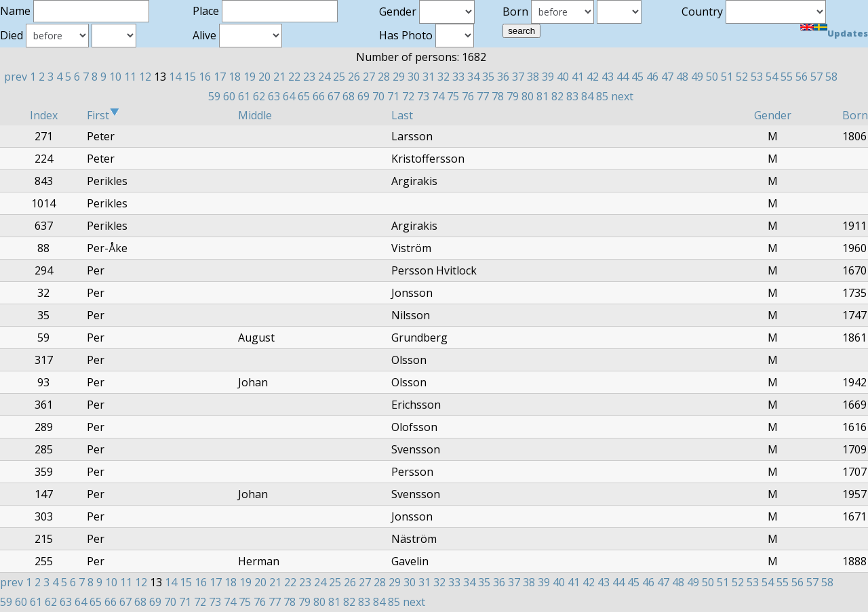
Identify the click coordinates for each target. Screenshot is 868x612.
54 (772, 77)
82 (557, 96)
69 (363, 96)
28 (384, 77)
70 (378, 96)
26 (354, 77)
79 (513, 96)
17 (220, 77)
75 (453, 96)
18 (235, 77)
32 (443, 77)
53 (757, 77)
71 (393, 96)
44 (623, 77)
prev (16, 77)
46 (652, 77)
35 (488, 77)
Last (402, 115)
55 (787, 77)
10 (115, 77)
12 (145, 77)
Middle (255, 115)
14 (175, 77)
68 (349, 96)
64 (289, 96)
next (622, 96)
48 (682, 77)
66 (319, 96)
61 (244, 96)
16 (205, 77)
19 (250, 77)
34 (473, 77)
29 (399, 77)
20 (264, 77)
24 (324, 77)
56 (802, 77)
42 (593, 77)
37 (518, 77)
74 (438, 96)
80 (528, 96)
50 (712, 77)
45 (637, 77)
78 (498, 96)
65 (304, 96)
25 (339, 77)
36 (503, 77)
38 (533, 77)
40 (563, 77)
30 (414, 77)
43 (608, 77)
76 (468, 96)
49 (697, 77)
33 (458, 77)
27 (369, 77)
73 (423, 96)
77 (483, 96)
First (103, 115)
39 (548, 77)
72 (408, 96)
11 (130, 77)
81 (542, 96)
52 (742, 77)
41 (578, 77)
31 (429, 77)
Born (855, 115)
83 (572, 96)
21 (279, 77)
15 (190, 77)
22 (294, 77)
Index (44, 115)
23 (309, 77)
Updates (848, 33)
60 (229, 96)
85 (602, 96)
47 (667, 77)
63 (274, 96)
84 (587, 96)
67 (334, 96)
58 (831, 77)
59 (214, 96)
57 (816, 77)
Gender (773, 115)
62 (259, 96)
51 (727, 77)
